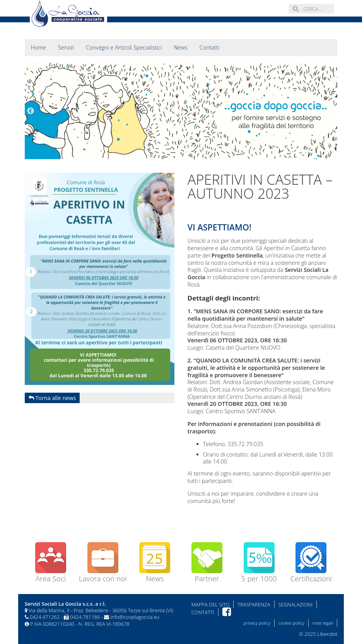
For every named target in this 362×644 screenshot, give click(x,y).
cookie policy (291, 623)
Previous (31, 111)
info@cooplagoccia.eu (135, 617)
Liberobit (327, 634)
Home (38, 47)
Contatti (209, 47)
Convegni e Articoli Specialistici (124, 47)
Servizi (66, 47)
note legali (323, 623)
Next (331, 111)
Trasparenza (254, 605)
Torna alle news (52, 398)
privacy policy (257, 623)
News (180, 47)
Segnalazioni (295, 605)
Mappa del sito (211, 605)
